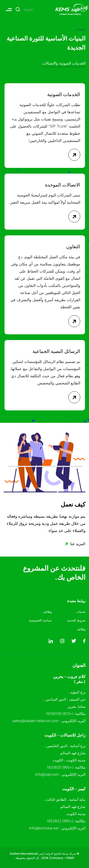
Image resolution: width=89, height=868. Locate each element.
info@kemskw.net (44, 828)
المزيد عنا (74, 544)
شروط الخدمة (76, 620)
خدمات (81, 612)
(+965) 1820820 (60, 767)
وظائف (81, 629)
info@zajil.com (47, 774)
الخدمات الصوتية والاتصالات (64, 63)
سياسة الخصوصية (40, 620)
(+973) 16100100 (60, 714)
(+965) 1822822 (60, 821)
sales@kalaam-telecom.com (35, 721)
